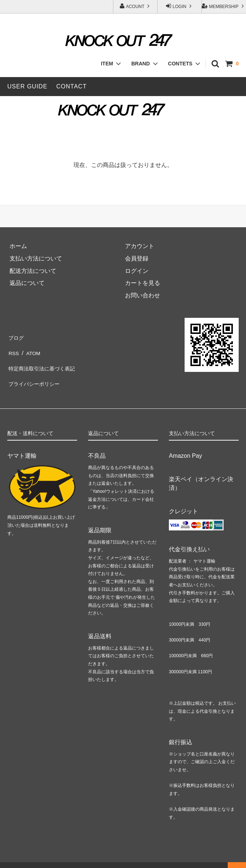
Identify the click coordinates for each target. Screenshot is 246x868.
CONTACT (71, 86)
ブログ (16, 337)
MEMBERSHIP (224, 6)
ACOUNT (135, 6)
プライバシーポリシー (37, 374)
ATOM (32, 349)
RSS (13, 349)
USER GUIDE (27, 86)
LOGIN (179, 6)
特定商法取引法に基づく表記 (45, 361)
